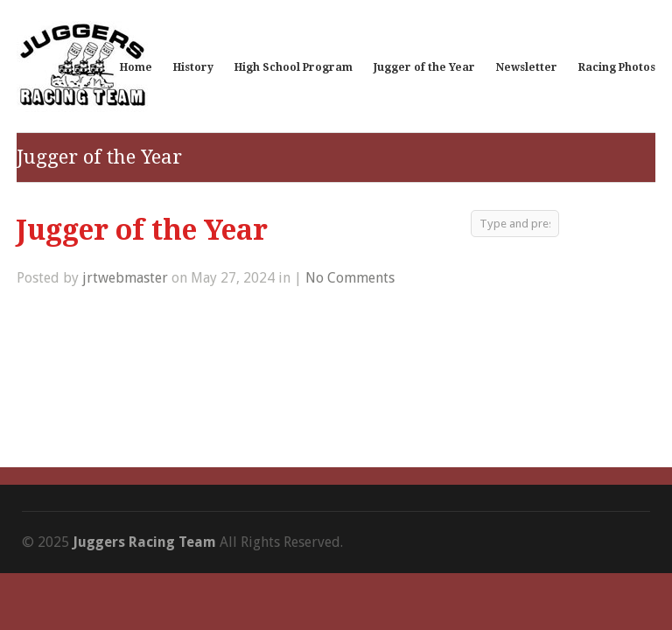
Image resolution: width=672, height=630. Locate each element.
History (193, 67)
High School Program (294, 67)
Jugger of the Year (424, 67)
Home (136, 67)
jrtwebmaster (125, 278)
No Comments (350, 278)
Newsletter (527, 67)
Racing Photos (617, 67)
